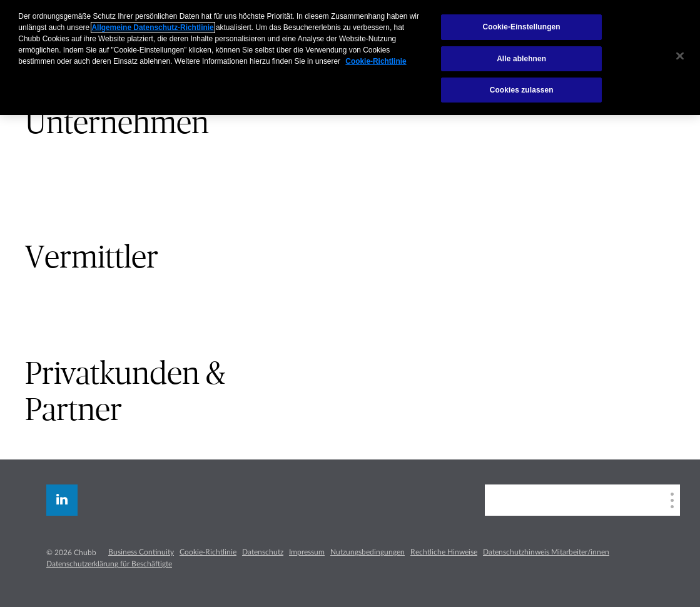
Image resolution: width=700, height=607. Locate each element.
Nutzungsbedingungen (368, 552)
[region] (350, 58)
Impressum (307, 552)
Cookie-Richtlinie (208, 552)
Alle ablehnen (521, 59)
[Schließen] (680, 56)
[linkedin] (62, 500)
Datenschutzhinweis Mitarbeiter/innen (546, 552)
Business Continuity (141, 552)
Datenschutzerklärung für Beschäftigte (109, 564)
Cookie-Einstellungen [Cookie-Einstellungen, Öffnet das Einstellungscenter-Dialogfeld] (522, 27)
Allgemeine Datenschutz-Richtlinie (153, 28)
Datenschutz (263, 552)
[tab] (175, 123)
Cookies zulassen (522, 90)
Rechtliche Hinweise (444, 552)
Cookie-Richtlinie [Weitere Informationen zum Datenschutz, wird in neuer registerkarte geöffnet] (376, 61)
